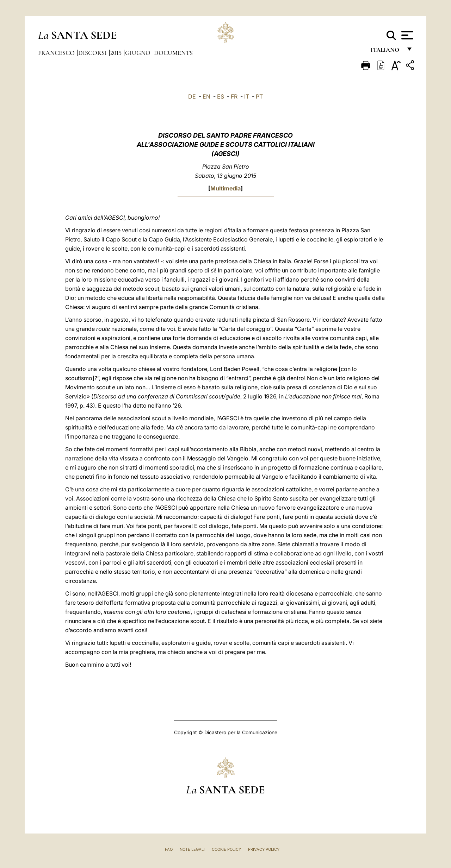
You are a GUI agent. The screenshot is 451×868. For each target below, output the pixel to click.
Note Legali (192, 849)
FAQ (169, 849)
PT (259, 96)
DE (192, 96)
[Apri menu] (406, 35)
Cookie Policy (226, 849)
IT (247, 96)
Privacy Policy (264, 849)
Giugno (138, 53)
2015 (117, 53)
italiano (386, 52)
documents (173, 53)
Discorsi (93, 53)
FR (234, 96)
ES (221, 96)
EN (206, 96)
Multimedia (225, 188)
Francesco (57, 53)
